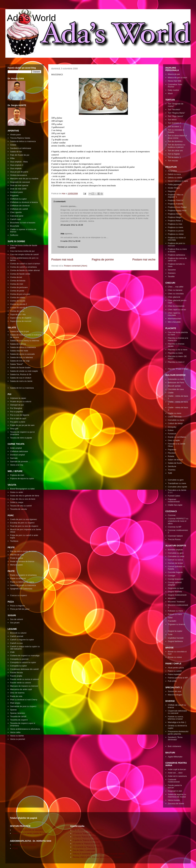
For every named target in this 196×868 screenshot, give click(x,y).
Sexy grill (14, 429)
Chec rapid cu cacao (177, 310)
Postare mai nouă (62, 260)
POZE (15, 848)
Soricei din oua (174, 691)
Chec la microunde (176, 306)
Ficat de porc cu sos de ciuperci (24, 526)
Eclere (171, 430)
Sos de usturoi (16, 619)
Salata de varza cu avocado (22, 354)
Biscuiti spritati (174, 386)
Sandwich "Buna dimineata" (175, 738)
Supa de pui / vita (18, 314)
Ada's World (31, 18)
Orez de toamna (17, 693)
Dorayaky (172, 427)
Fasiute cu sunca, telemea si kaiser (176, 718)
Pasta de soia (16, 696)
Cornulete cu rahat (176, 556)
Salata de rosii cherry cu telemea (25, 341)
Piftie (12, 158)
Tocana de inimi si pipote (21, 438)
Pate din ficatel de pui (20, 155)
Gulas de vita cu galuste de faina (25, 496)
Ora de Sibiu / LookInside (84, 850)
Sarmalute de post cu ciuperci (23, 706)
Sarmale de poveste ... (20, 461)
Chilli (12, 652)
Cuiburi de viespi (175, 423)
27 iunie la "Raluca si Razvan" (86, 833)
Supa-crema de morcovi (21, 321)
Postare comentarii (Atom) (76, 266)
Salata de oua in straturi (21, 378)
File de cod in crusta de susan (23, 551)
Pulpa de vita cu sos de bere (23, 499)
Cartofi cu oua (16, 643)
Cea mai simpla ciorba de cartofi (24, 254)
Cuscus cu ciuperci (18, 595)
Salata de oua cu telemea (21, 357)
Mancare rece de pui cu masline (24, 179)
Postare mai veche (144, 260)
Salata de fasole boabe (20, 368)
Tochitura (14, 541)
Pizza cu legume (17, 606)
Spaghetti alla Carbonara (21, 589)
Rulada (171, 456)
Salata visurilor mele (19, 351)
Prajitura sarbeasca (176, 255)
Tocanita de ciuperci (19, 720)
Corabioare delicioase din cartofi (24, 669)
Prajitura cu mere (175, 227)
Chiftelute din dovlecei (20, 206)
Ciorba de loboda (18, 281)
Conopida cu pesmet (19, 659)
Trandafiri (172, 621)
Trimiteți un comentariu (68, 247)
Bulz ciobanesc (174, 746)
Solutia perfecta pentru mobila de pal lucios (31, 833)
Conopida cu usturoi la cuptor (23, 662)
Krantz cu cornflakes (177, 437)
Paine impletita (174, 674)
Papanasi (172, 450)
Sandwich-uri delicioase (21, 148)
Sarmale (14, 458)
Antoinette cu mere (176, 379)
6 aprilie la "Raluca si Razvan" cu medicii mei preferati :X (98, 840)
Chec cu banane (175, 290)
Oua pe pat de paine (19, 172)
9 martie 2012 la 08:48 (70, 241)
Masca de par (174, 74)
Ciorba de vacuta (18, 301)
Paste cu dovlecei (18, 578)
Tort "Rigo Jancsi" (176, 116)
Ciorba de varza (17, 311)
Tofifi (170, 473)
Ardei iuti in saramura (177, 776)
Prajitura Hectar (175, 214)
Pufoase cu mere (175, 611)
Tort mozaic (173, 161)
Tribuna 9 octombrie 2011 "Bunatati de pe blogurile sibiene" (99, 854)
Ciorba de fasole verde (20, 274)
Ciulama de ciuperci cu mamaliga (25, 656)
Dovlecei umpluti (17, 455)
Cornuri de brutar (175, 563)
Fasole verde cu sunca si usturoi (24, 679)
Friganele (14, 195)
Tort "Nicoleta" (174, 109)
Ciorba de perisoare (19, 287)
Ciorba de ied (16, 277)
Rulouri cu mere (175, 614)
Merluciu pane (16, 565)
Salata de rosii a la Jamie (21, 381)
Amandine (172, 171)
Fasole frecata (16, 673)
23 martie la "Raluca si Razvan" (87, 844)
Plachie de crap (17, 555)
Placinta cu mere (175, 353)
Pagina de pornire (103, 260)
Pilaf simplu (15, 703)
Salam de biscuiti (175, 460)
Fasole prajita (16, 676)
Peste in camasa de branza (22, 561)
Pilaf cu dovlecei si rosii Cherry (24, 700)
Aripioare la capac (18, 398)
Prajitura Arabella (175, 204)
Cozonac (172, 515)
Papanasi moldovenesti (174, 500)
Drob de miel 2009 (18, 189)
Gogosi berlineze (175, 641)
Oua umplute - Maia (19, 162)
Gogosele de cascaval (20, 182)
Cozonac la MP (175, 527)
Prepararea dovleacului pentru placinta (178, 733)
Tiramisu (172, 470)
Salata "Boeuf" (17, 364)
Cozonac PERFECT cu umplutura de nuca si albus (178, 521)
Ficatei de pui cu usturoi (21, 401)
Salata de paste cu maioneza (23, 585)
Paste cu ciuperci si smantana (23, 575)
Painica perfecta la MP (178, 678)
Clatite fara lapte (175, 505)
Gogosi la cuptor (175, 631)
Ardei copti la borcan (177, 769)
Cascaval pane (17, 216)
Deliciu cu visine (175, 178)
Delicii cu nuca (174, 174)
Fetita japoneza (175, 184)
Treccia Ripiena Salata (20, 138)
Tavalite (171, 276)
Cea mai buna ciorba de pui (22, 251)
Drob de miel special (19, 185)
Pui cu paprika (16, 412)
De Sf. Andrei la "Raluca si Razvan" (88, 830)
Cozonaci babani (175, 536)
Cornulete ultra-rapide (177, 487)
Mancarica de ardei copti (21, 689)
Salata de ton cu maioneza (22, 388)
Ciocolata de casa (176, 389)
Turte (170, 634)
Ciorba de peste (17, 291)
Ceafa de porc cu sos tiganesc (24, 519)
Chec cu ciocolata (176, 294)
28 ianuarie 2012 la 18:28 (72, 225)
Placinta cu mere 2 (176, 362)
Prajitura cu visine (176, 234)
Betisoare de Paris (176, 383)
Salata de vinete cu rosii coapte (24, 371)
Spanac (13, 710)
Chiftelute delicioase (19, 451)
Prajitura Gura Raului (177, 207)
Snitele (13, 145)
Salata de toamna (18, 344)
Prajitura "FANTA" (176, 200)
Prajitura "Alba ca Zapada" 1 (175, 196)
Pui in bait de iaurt (18, 418)
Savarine (172, 270)
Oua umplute (16, 168)
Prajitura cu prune (176, 231)
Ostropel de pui (17, 405)
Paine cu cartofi (175, 671)
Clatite (171, 393)
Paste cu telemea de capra (22, 582)
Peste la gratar (17, 558)
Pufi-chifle (172, 681)
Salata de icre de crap (20, 361)
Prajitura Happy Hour (177, 210)
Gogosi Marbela (175, 592)
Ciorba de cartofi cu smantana (23, 267)
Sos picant (15, 623)
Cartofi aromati (17, 636)
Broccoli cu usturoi (18, 633)
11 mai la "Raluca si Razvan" (86, 837)
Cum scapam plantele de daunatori (28, 830)
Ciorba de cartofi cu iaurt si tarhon (25, 264)
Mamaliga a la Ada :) (177, 722)
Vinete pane (15, 135)
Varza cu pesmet (18, 739)
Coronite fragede (175, 572)
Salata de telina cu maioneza (23, 141)
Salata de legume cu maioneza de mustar (177, 796)
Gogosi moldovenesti (177, 595)
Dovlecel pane (16, 192)
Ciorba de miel (17, 284)
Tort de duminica (175, 141)
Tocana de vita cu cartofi (21, 506)
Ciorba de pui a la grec (20, 294)
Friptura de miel (17, 475)
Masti (170, 93)
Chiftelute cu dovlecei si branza (24, 202)
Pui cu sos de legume (20, 415)
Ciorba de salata (17, 297)
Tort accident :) (174, 126)
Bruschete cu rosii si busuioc (23, 223)
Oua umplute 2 (17, 165)
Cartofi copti (15, 219)
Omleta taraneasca (19, 175)
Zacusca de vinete (176, 803)
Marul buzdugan (175, 695)
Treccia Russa (174, 539)
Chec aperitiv (16, 212)
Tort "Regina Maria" (176, 113)
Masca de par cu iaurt (177, 78)
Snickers (172, 273)
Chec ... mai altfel (175, 287)
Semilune (172, 466)
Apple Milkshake (175, 757)
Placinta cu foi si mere (178, 350)
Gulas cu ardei (17, 492)
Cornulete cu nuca (176, 420)
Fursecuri (172, 434)
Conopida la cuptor (18, 666)
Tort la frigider (174, 154)
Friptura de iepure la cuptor (22, 478)
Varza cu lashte (17, 736)
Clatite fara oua (175, 417)
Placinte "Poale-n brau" (178, 369)
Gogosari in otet (175, 791)
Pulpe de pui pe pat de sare (22, 425)
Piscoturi (172, 453)
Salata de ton (16, 152)
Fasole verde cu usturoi (20, 683)
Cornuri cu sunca (175, 560)
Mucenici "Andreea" (176, 602)
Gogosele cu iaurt (176, 588)
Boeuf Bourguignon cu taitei (22, 489)
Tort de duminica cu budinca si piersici (176, 146)
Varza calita (15, 732)
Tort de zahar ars (175, 151)
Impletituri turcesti (176, 638)
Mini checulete (174, 322)
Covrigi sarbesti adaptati (175, 584)
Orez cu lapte (174, 440)
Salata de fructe (175, 463)
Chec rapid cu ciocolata (174, 314)
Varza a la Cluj (17, 465)
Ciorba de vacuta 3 (18, 308)
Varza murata (174, 800)
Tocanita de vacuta (18, 509)
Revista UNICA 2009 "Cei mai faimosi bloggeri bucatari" (97, 857)
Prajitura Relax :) (175, 221)
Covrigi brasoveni (175, 579)
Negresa (172, 191)
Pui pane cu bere (18, 422)
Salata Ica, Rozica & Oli (21, 374)
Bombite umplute (175, 550)
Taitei (170, 618)
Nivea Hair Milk (174, 81)
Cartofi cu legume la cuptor (22, 640)
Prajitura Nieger (175, 217)
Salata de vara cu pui (19, 331)
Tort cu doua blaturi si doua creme (177, 137)
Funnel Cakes (174, 496)
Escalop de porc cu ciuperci (22, 523)
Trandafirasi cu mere (177, 483)
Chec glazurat (174, 297)
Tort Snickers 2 (174, 123)
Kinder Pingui (174, 188)
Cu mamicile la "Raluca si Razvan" (88, 847)
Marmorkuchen (174, 319)
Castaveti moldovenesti (174, 781)
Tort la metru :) (174, 157)
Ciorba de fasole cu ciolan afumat (25, 270)
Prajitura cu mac (175, 224)
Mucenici (172, 598)
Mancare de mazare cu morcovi (24, 686)
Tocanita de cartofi (18, 716)
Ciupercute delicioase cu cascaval (177, 712)
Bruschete (15, 226)
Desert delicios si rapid (178, 181)
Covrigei (171, 576)
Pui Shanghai (16, 408)
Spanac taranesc (18, 713)
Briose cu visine (175, 657)
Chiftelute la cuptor (18, 199)
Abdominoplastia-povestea (24, 845)
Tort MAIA (172, 120)
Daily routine (173, 90)
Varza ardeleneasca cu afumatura (25, 729)
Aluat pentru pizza (176, 668)
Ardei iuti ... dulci (175, 773)
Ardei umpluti (16, 448)
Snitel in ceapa (17, 502)
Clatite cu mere (174, 413)
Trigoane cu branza (176, 624)
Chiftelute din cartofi (19, 209)
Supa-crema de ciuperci (21, 318)
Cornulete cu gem (176, 480)
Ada (62, 234)
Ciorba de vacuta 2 (18, 304)
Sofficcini (14, 235)
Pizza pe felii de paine (20, 609)
